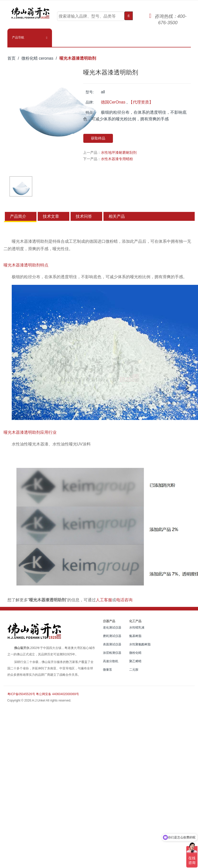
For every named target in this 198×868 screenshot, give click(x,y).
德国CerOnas (113, 102)
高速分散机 (111, 661)
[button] (30, 37)
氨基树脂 (135, 636)
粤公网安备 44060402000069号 (57, 694)
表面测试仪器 (112, 644)
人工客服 (104, 600)
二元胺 (134, 670)
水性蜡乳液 (137, 628)
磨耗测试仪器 (112, 636)
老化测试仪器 (112, 628)
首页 (11, 58)
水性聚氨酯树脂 (140, 644)
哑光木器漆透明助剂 (78, 58)
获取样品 (98, 138)
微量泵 (108, 670)
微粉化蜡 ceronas (37, 58)
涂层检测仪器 (112, 653)
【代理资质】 (141, 102)
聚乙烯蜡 (135, 661)
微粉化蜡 (135, 653)
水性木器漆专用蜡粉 (117, 159)
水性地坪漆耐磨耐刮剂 (119, 152)
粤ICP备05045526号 (21, 694)
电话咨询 (124, 600)
